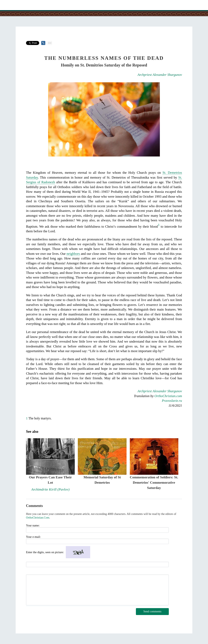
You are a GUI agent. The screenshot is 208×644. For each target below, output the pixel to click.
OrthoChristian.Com (38, 518)
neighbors (73, 254)
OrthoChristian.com (168, 396)
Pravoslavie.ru (172, 401)
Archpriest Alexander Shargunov (160, 75)
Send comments (152, 611)
